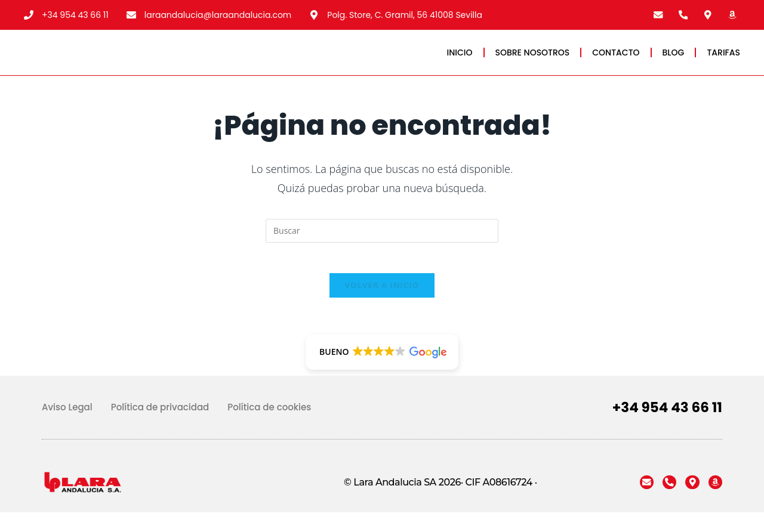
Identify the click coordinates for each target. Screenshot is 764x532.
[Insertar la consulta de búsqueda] (382, 245)
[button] (382, 372)
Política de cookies (269, 427)
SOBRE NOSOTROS (533, 59)
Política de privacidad (160, 427)
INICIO (460, 59)
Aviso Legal (67, 427)
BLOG (674, 59)
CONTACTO (616, 59)
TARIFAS (723, 59)
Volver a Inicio (382, 305)
